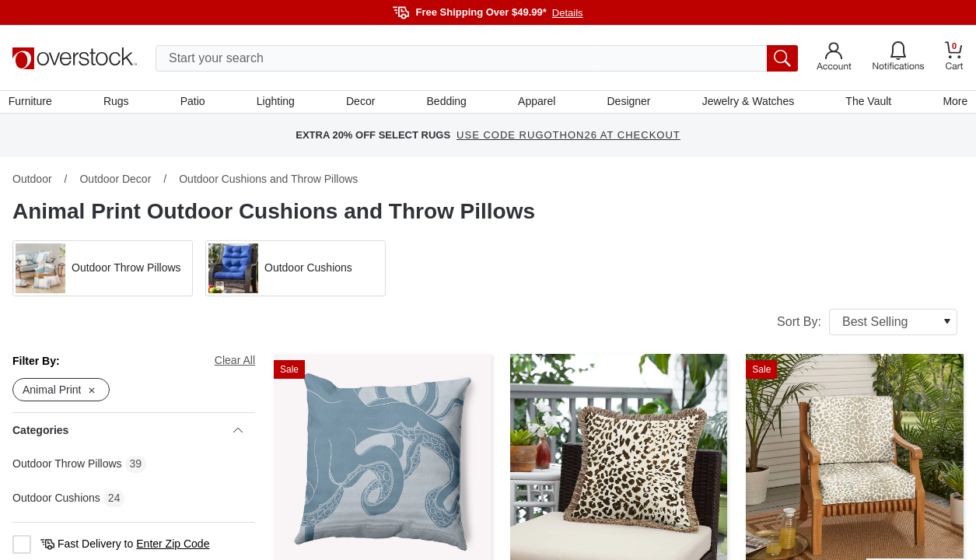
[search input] (477, 58)
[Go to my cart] (954, 58)
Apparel (536, 103)
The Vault (865, 103)
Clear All (235, 364)
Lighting (277, 103)
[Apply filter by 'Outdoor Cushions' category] (296, 272)
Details (568, 13)
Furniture (34, 103)
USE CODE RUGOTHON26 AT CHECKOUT (568, 140)
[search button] (782, 58)
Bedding (447, 103)
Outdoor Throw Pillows (67, 468)
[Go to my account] (834, 58)
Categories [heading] (128, 435)
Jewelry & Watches (745, 103)
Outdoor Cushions (56, 502)
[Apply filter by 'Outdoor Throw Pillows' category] (103, 272)
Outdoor (32, 183)
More (951, 103)
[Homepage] (75, 58)
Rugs (119, 103)
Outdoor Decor (115, 183)
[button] (103, 272)
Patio (195, 103)
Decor (361, 103)
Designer (627, 103)
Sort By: (867, 326)
